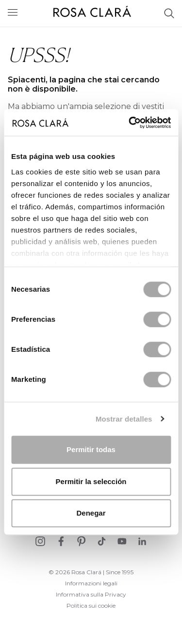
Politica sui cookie (91, 605)
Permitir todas (91, 449)
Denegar (91, 513)
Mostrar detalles (124, 419)
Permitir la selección (91, 481)
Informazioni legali (91, 583)
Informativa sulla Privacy (91, 594)
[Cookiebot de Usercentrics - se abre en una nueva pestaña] (130, 123)
